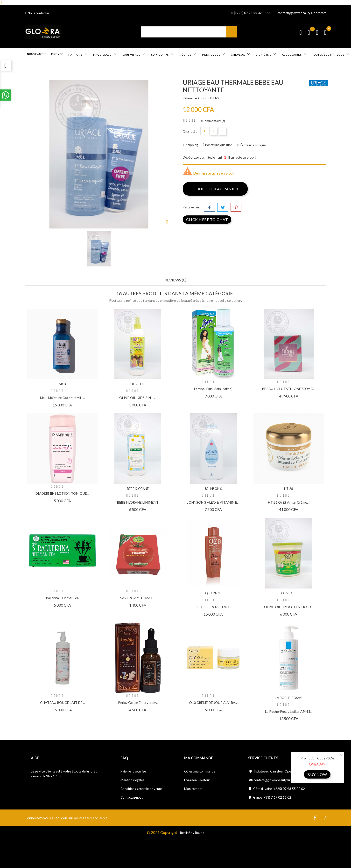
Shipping (192, 145)
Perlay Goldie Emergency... (138, 702)
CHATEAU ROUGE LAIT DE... (62, 702)
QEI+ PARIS (213, 593)
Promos (57, 54)
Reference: (190, 98)
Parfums (78, 54)
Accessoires (295, 54)
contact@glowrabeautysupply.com (301, 13)
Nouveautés (37, 54)
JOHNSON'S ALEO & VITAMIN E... (213, 502)
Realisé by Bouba (192, 833)
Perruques (214, 54)
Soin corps (163, 54)
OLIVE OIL (138, 384)
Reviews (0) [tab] (175, 280)
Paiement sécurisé (133, 771)
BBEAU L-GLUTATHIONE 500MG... (289, 389)
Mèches (188, 54)
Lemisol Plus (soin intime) (213, 389)
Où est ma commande (200, 771)
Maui (62, 384)
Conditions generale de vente (141, 789)
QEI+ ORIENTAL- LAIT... (213, 607)
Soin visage (134, 54)
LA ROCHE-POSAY (289, 698)
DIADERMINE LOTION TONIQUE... (62, 493)
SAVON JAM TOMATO (138, 598)
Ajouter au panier (215, 189)
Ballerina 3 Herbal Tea (62, 598)
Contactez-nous (132, 797)
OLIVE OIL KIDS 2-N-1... (138, 398)
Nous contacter (37, 13)
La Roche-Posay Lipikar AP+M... (289, 711)
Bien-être (266, 54)
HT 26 (289, 489)
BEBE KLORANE (138, 489)
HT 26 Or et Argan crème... (289, 502)
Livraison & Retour (197, 780)
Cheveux (241, 54)
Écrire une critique (253, 145)
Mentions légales (132, 780)
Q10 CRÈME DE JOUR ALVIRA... (213, 702)
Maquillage (105, 54)
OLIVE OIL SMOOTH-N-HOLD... (289, 607)
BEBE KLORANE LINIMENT (138, 502)
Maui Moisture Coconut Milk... (62, 398)
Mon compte (193, 789)
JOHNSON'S (213, 489)
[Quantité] (204, 131)
